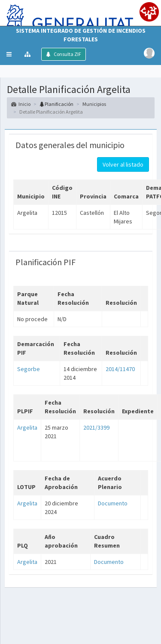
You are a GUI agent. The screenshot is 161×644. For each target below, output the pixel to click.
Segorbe (29, 369)
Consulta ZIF (67, 54)
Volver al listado (123, 164)
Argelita (27, 427)
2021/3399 (96, 427)
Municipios (94, 104)
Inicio (21, 104)
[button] (9, 54)
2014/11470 (120, 369)
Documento (113, 503)
